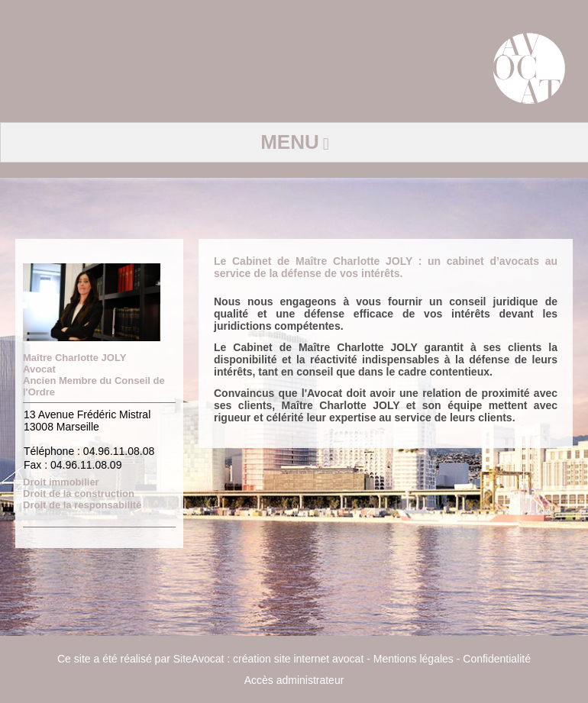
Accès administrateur (294, 680)
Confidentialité (497, 659)
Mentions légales (414, 659)
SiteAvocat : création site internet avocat (269, 659)
